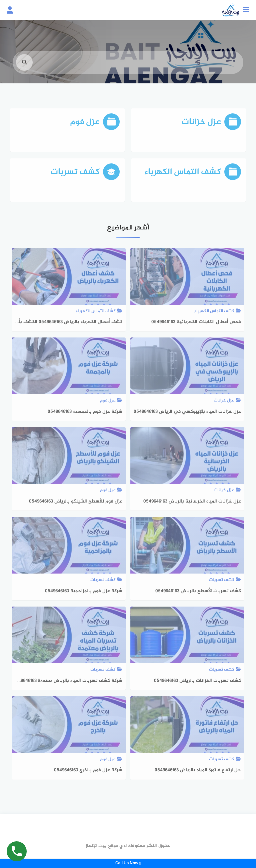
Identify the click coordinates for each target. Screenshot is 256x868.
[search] (24, 70)
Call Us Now (128, 863)
